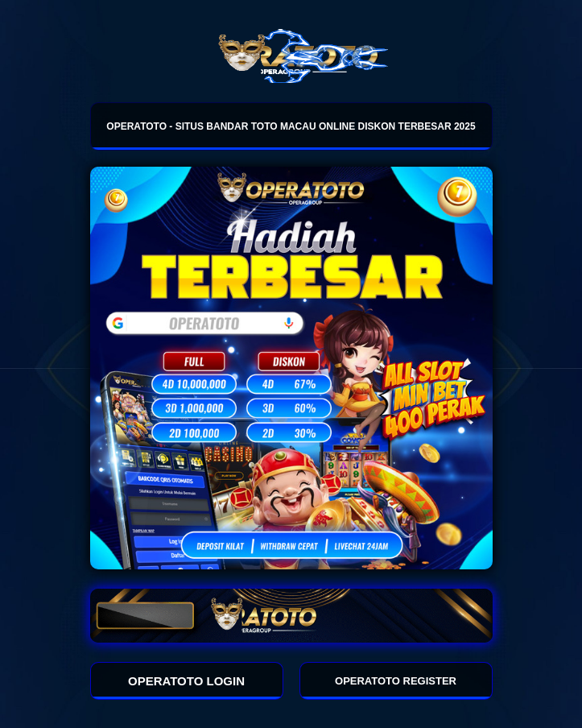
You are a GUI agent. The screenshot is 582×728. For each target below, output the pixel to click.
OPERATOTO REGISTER (396, 681)
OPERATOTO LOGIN (186, 681)
